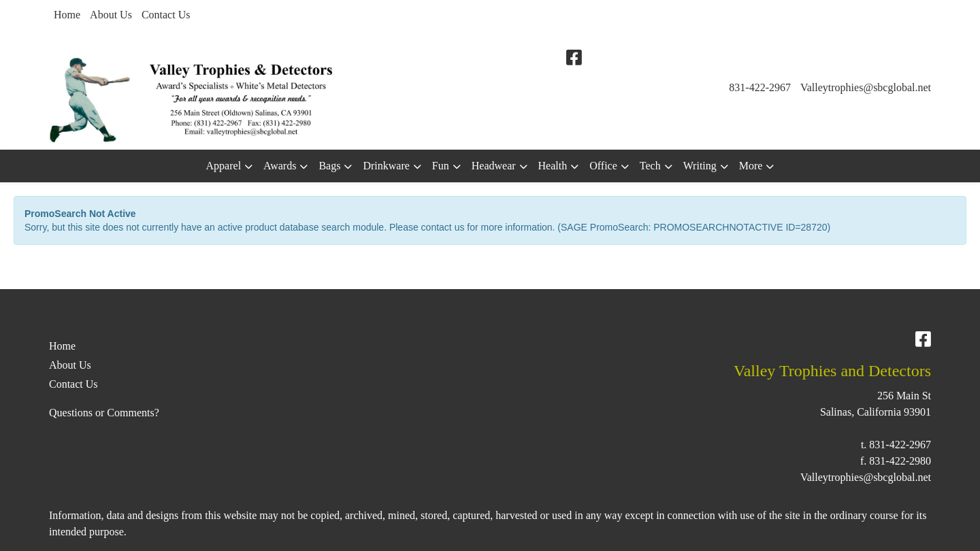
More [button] (751, 166)
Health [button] (553, 166)
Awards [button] (280, 166)
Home (67, 15)
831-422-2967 (760, 87)
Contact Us (166, 15)
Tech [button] (650, 166)
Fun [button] (441, 166)
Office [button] (603, 166)
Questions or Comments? (104, 413)
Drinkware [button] (386, 166)
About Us (111, 15)
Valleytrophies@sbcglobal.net (866, 87)
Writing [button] (700, 166)
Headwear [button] (494, 166)
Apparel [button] (224, 166)
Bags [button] (329, 166)
